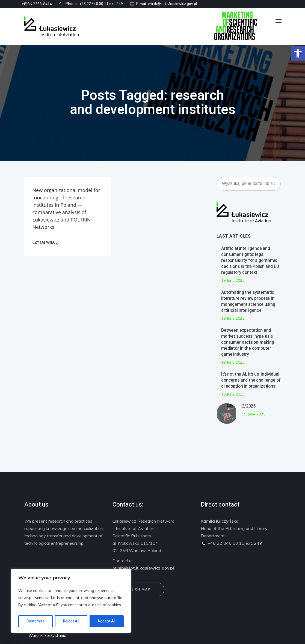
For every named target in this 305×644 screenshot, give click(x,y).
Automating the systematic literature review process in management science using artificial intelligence (248, 301)
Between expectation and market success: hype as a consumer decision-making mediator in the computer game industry (248, 342)
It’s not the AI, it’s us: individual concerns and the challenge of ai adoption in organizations (251, 380)
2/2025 (249, 406)
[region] (71, 601)
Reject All (71, 621)
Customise (36, 621)
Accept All (106, 621)
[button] (298, 53)
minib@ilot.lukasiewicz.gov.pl (173, 4)
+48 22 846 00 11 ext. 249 (101, 4)
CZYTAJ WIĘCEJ (46, 242)
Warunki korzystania (47, 635)
